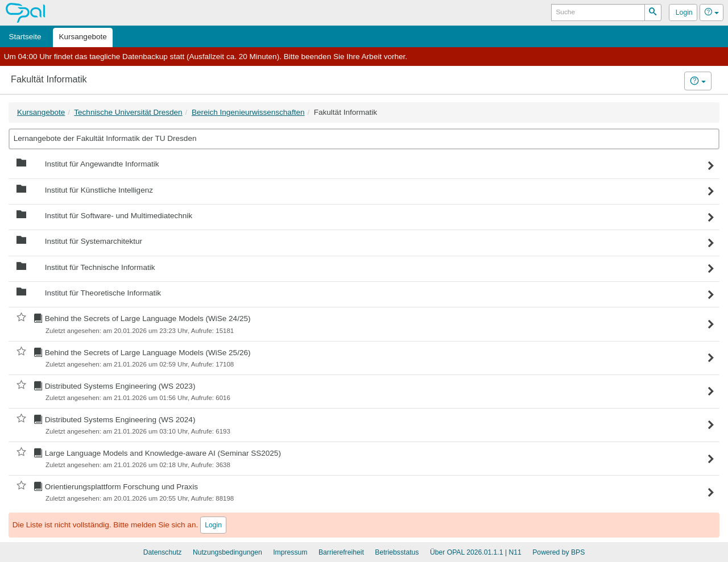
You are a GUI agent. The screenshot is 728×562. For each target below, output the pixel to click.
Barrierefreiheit (341, 552)
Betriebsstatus (397, 552)
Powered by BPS (559, 552)
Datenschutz (163, 552)
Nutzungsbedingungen (227, 552)
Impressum (290, 552)
